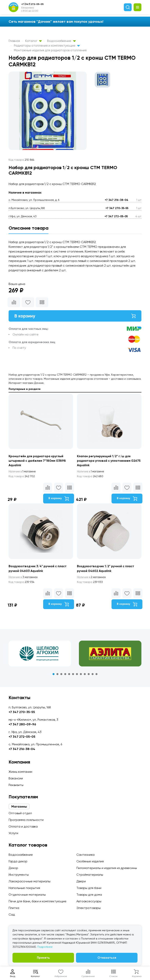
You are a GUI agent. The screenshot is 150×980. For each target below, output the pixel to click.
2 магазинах (92, 578)
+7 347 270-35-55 (117, 208)
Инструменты (19, 875)
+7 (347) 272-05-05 (32, 4)
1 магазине (23, 472)
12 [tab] (96, 675)
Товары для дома (89, 895)
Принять (43, 958)
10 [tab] (89, 675)
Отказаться (107, 958)
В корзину (75, 316)
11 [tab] (93, 675)
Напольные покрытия (24, 888)
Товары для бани (89, 888)
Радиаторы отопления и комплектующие (47, 46)
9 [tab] (85, 675)
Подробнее (45, 947)
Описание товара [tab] (29, 228)
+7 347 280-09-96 (22, 724)
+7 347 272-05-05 (116, 216)
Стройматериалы (90, 875)
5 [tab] (69, 675)
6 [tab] (73, 675)
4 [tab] (65, 675)
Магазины (19, 806)
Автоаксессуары (89, 901)
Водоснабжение (61, 41)
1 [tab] (54, 675)
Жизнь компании (20, 772)
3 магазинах (24, 578)
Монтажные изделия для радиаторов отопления (50, 50)
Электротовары (88, 908)
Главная (14, 41)
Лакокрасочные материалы (29, 881)
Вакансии (16, 778)
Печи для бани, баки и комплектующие (37, 901)
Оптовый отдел (20, 813)
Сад (12, 915)
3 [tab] (61, 675)
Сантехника (85, 855)
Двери (81, 881)
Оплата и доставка (23, 826)
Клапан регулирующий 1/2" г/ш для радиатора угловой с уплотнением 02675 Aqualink (104, 461)
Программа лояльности (26, 820)
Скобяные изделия (90, 861)
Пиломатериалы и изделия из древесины (107, 868)
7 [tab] (77, 675)
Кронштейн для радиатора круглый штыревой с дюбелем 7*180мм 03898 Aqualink (37, 461)
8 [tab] (81, 675)
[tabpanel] (40, 655)
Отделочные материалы (27, 895)
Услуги (13, 833)
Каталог (33, 41)
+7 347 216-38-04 (117, 200)
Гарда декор (18, 861)
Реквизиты (16, 785)
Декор (13, 868)
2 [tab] (57, 675)
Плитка (14, 908)
